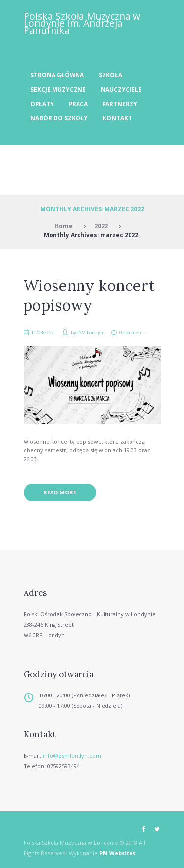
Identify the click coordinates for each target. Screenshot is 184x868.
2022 (101, 226)
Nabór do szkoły (59, 118)
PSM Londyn (90, 333)
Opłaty (42, 104)
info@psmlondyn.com (72, 756)
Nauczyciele (121, 89)
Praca (78, 104)
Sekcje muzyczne (58, 89)
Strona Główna (57, 75)
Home (64, 226)
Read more (60, 492)
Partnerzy (120, 104)
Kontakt (117, 118)
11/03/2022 (43, 333)
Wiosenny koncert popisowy (89, 295)
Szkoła (110, 75)
